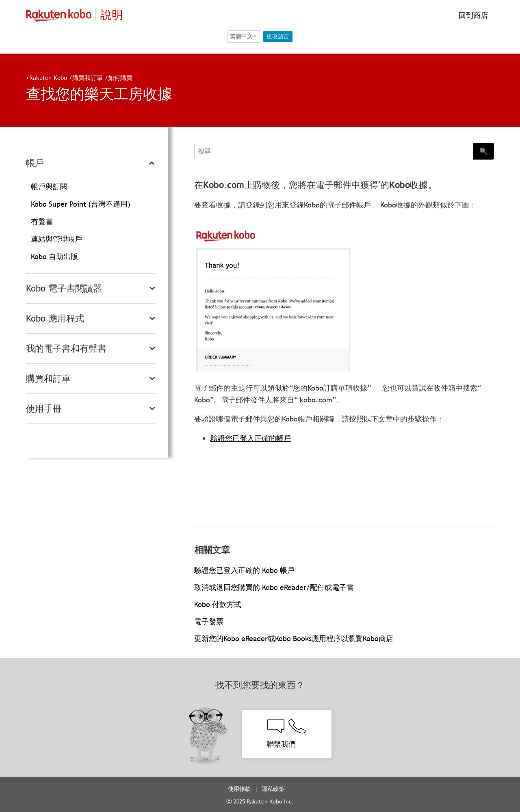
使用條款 (239, 789)
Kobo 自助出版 (54, 256)
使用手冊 (44, 409)
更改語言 (278, 36)
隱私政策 (274, 789)
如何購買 (120, 78)
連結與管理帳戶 (56, 239)
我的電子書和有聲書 (66, 349)
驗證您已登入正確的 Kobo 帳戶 (244, 570)
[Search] (334, 151)
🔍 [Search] (483, 151)
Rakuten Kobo (48, 78)
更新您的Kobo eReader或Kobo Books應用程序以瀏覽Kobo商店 (294, 638)
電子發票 (209, 621)
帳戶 (35, 163)
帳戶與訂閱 (49, 187)
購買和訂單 (88, 78)
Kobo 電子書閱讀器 (64, 288)
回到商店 (472, 15)
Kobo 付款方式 (218, 604)
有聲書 (42, 221)
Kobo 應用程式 (55, 319)
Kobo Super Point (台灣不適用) (81, 204)
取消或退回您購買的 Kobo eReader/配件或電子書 (274, 587)
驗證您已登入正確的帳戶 (251, 438)
